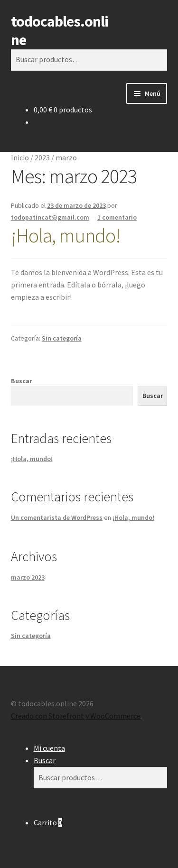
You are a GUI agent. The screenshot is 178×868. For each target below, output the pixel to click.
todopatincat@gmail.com (50, 217)
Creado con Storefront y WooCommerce (76, 716)
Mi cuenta (49, 748)
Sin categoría (62, 338)
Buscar (22, 381)
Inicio (20, 157)
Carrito (48, 822)
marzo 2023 (28, 577)
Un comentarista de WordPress (57, 517)
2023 (42, 157)
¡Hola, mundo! (66, 235)
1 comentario (117, 217)
